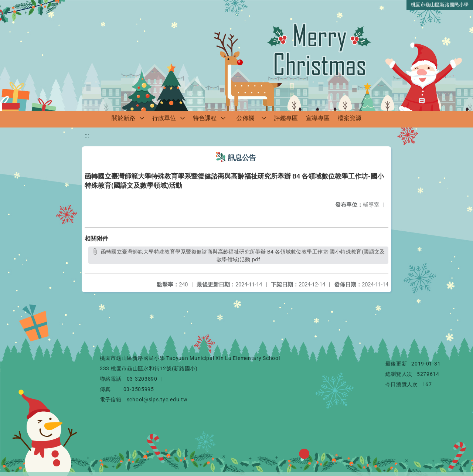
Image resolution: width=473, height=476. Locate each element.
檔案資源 (350, 118)
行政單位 (164, 118)
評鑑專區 (286, 118)
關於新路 (123, 118)
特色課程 (205, 118)
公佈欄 (245, 118)
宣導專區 (318, 118)
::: (87, 135)
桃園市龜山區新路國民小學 (440, 5)
